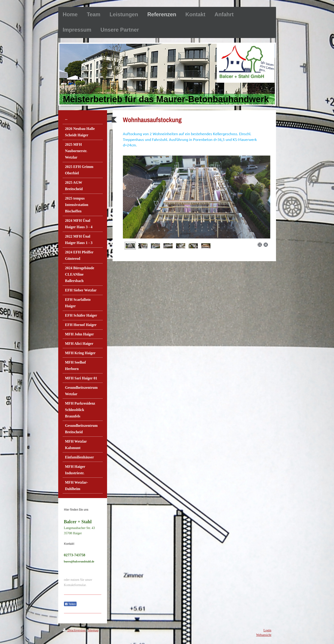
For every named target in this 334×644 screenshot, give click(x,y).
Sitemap (93, 630)
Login (267, 630)
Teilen (70, 604)
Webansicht (264, 635)
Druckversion (75, 630)
